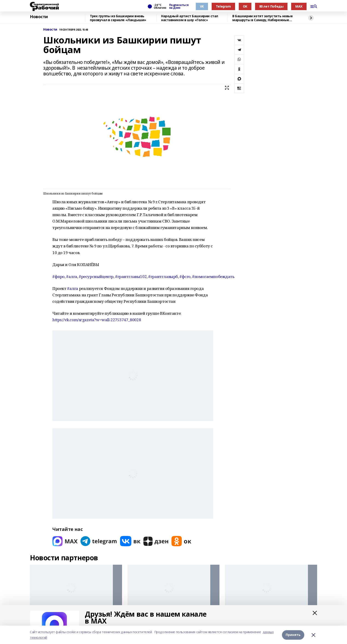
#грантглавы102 (131, 276)
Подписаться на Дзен (179, 6)
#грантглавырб (163, 276)
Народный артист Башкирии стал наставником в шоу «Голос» (190, 18)
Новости (39, 17)
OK (245, 6)
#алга (72, 276)
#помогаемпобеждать (213, 276)
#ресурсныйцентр (96, 276)
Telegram (223, 6)
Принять (293, 635)
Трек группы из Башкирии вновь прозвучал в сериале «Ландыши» (118, 18)
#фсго (185, 276)
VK (202, 6)
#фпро (58, 276)
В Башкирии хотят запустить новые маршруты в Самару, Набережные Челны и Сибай (263, 18)
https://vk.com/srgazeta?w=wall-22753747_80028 (97, 320)
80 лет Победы (271, 6)
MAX (299, 6)
